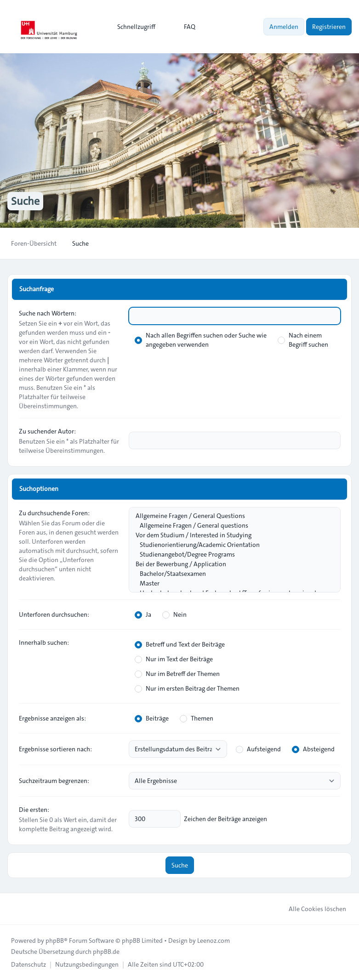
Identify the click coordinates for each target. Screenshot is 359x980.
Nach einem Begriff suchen (303, 340)
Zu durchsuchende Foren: (54, 513)
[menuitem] (132, 27)
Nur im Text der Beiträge (174, 659)
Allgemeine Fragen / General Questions (230, 516)
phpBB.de (106, 952)
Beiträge (152, 718)
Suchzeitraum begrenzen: (54, 781)
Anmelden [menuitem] (284, 27)
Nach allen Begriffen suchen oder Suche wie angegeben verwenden (201, 340)
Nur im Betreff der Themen (177, 674)
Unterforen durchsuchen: (54, 614)
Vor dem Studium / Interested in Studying (230, 535)
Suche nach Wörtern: (48, 313)
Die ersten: (34, 810)
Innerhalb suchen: (44, 642)
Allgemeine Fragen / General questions (230, 526)
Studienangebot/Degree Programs (230, 555)
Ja (143, 614)
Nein (174, 614)
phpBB (55, 941)
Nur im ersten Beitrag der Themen (187, 688)
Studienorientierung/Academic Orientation (230, 545)
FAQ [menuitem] (184, 27)
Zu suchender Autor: (47, 431)
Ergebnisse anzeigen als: (52, 718)
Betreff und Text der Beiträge (180, 644)
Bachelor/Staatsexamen (230, 574)
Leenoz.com (214, 941)
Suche (180, 865)
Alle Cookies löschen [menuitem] (311, 909)
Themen (197, 718)
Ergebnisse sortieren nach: (55, 749)
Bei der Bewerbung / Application (230, 564)
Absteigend (313, 749)
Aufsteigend (258, 749)
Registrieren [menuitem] (329, 27)
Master (230, 583)
